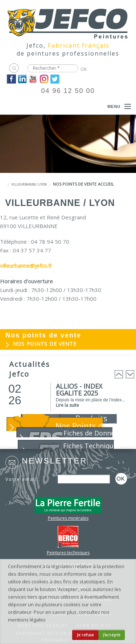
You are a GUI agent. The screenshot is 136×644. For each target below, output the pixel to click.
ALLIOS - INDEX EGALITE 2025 (79, 390)
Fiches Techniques (92, 446)
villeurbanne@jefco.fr (26, 266)
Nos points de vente (75, 184)
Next (130, 374)
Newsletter (54, 461)
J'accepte (112, 635)
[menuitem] (68, 344)
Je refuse (85, 635)
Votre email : (23, 479)
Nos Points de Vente (93, 426)
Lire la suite (67, 405)
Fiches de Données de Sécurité (87, 436)
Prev (119, 374)
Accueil (106, 184)
